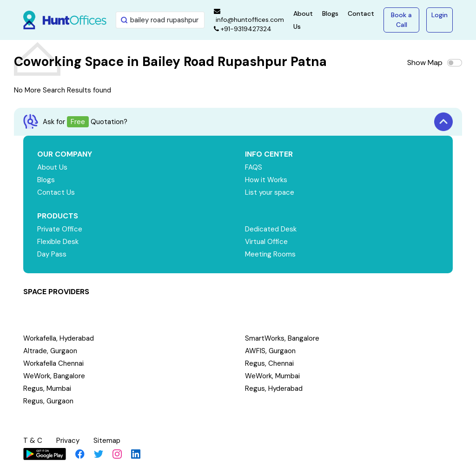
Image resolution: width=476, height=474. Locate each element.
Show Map (425, 63)
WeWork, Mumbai (272, 376)
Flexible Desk (58, 242)
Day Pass (52, 254)
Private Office (60, 229)
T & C (33, 441)
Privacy (68, 441)
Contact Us (56, 192)
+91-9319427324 (243, 29)
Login (440, 15)
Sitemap (107, 441)
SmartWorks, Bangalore (282, 338)
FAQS (254, 167)
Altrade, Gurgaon (50, 351)
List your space (270, 192)
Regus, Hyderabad (274, 388)
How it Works (266, 180)
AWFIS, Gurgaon (270, 351)
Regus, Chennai (269, 363)
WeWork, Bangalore (54, 376)
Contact (361, 13)
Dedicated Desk (271, 229)
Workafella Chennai (53, 363)
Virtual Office (266, 242)
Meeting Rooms (270, 254)
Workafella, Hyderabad (59, 338)
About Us (52, 167)
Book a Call (401, 20)
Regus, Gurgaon (48, 401)
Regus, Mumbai (47, 388)
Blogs (330, 13)
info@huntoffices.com (249, 16)
